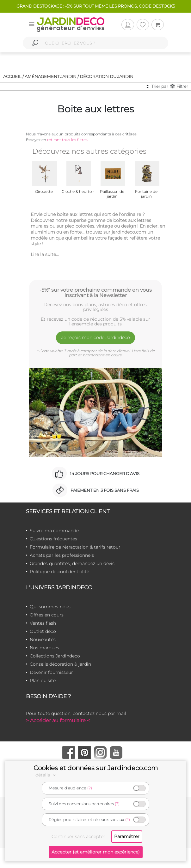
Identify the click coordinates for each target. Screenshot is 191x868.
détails (46, 775)
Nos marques (44, 648)
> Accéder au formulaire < (58, 720)
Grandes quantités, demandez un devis (72, 563)
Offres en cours (47, 615)
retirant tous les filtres (67, 140)
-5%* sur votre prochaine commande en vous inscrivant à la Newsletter (96, 293)
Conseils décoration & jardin (60, 664)
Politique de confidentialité (59, 572)
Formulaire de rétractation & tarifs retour (75, 547)
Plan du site (43, 681)
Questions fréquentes (53, 539)
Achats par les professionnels (62, 555)
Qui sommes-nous (50, 607)
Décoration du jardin (107, 76)
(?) (90, 788)
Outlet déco (43, 631)
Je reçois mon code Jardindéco (96, 337)
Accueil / (13, 76)
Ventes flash (43, 623)
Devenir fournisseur (51, 672)
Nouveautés (43, 639)
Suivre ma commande (54, 531)
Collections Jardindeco (55, 656)
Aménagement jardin (51, 76)
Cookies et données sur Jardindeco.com (96, 768)
